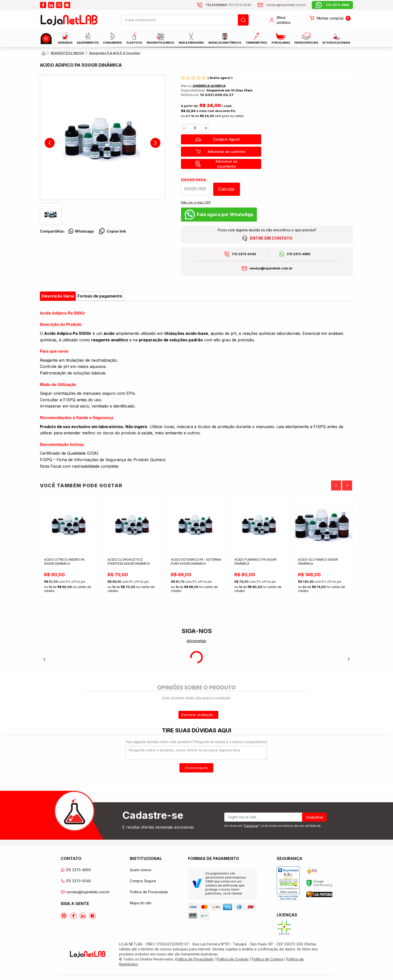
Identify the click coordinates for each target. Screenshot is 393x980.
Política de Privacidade (149, 892)
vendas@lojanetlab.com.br (271, 268)
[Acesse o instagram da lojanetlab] (59, 5)
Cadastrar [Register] (315, 817)
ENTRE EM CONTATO (267, 238)
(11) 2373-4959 (299, 254)
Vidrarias (65, 38)
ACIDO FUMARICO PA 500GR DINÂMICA (256, 562)
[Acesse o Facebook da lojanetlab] (73, 916)
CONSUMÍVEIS (112, 38)
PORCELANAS (281, 38)
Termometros (256, 38)
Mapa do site (141, 903)
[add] (206, 128)
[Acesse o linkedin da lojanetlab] (51, 5)
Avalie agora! (220, 78)
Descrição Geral (58, 296)
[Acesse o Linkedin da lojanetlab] (83, 916)
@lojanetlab (197, 641)
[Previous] (336, 485)
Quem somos (141, 870)
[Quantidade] (195, 128)
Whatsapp (81, 231)
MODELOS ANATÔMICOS (225, 38)
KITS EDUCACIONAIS (336, 38)
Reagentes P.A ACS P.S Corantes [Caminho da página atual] (115, 53)
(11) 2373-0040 (244, 254)
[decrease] (184, 128)
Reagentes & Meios (160, 38)
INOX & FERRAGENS (191, 38)
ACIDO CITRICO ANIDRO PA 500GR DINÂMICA (65, 562)
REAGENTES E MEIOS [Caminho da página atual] (67, 53)
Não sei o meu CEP (196, 202)
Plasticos (134, 38)
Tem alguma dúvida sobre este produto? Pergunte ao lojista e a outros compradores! (197, 742)
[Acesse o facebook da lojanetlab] (43, 5)
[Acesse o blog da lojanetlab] (67, 5)
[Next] (347, 485)
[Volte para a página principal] (44, 53)
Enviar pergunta (196, 768)
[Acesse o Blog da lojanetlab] (92, 916)
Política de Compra (268, 959)
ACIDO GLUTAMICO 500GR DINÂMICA (318, 562)
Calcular (226, 189)
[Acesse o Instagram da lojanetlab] (64, 916)
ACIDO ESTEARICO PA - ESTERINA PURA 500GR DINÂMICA (196, 562)
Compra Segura (143, 881)
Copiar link (112, 231)
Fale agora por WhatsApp (219, 215)
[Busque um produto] (243, 20)
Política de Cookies (233, 959)
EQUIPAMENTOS (88, 38)
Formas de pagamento (100, 296)
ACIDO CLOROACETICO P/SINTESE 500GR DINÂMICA (129, 562)
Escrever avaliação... (198, 715)
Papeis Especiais (306, 38)
